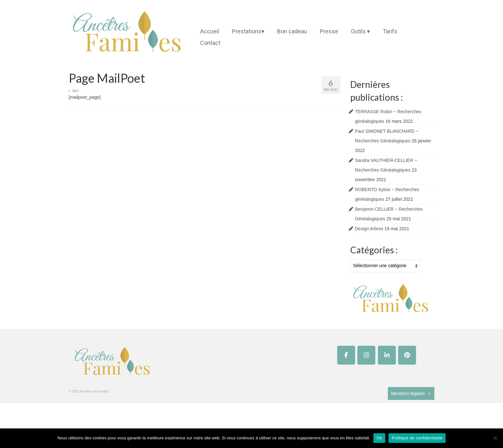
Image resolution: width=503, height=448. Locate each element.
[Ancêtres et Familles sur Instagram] (366, 355)
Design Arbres (369, 229)
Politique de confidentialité (417, 438)
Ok (379, 438)
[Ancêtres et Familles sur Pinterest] (407, 355)
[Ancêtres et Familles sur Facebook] (346, 355)
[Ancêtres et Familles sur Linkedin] (387, 355)
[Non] (495, 438)
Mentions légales (411, 393)
